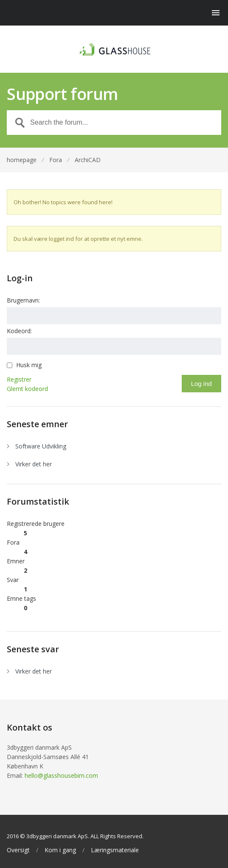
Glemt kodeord (27, 389)
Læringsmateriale (115, 850)
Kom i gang (60, 850)
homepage (22, 160)
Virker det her (34, 464)
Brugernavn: (23, 300)
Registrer (19, 379)
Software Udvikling (41, 446)
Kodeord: (19, 331)
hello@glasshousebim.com (61, 775)
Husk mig (29, 365)
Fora (56, 160)
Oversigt (18, 850)
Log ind (201, 384)
